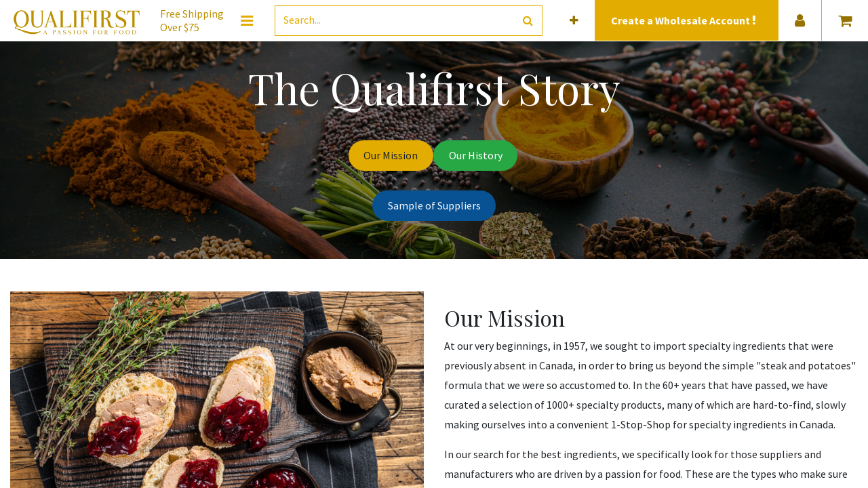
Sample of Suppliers (434, 205)
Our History (476, 155)
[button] (574, 21)
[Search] (528, 21)
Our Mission (391, 155)
